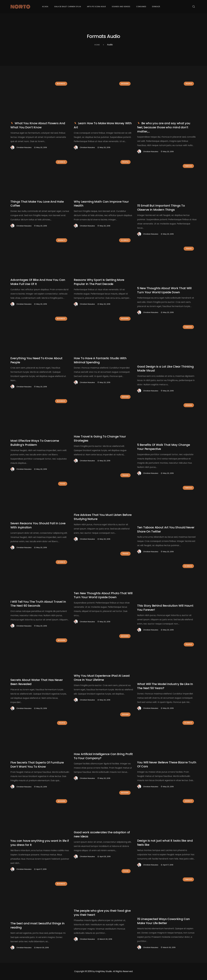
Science (61, 162)
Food (63, 484)
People (189, 84)
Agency (62, 240)
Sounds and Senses (121, 7)
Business (61, 84)
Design (125, 397)
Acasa (45, 7)
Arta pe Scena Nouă (96, 7)
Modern (125, 84)
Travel (189, 249)
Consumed (141, 7)
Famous (188, 166)
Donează (156, 7)
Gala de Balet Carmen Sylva (68, 7)
